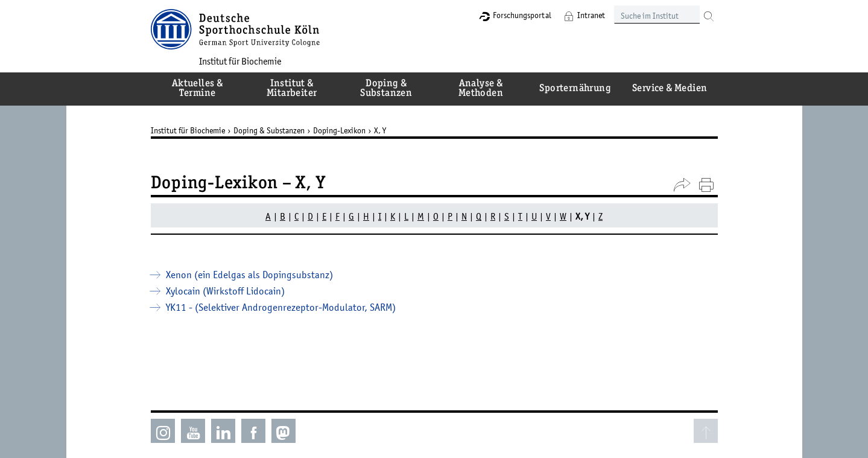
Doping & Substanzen (269, 130)
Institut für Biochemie (240, 61)
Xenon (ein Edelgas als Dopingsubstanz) (249, 275)
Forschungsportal (522, 15)
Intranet (591, 15)
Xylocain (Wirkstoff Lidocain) (225, 291)
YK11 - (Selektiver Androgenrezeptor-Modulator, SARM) (281, 307)
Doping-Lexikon (339, 130)
